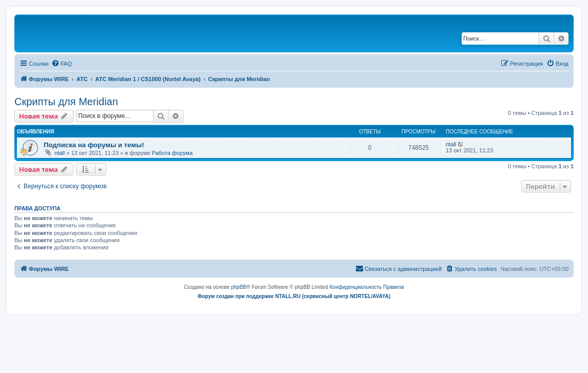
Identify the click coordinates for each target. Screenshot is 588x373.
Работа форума (172, 153)
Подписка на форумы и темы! (94, 145)
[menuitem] (62, 64)
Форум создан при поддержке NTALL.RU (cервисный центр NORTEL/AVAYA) (294, 296)
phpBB (239, 287)
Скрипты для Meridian (66, 102)
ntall (60, 153)
